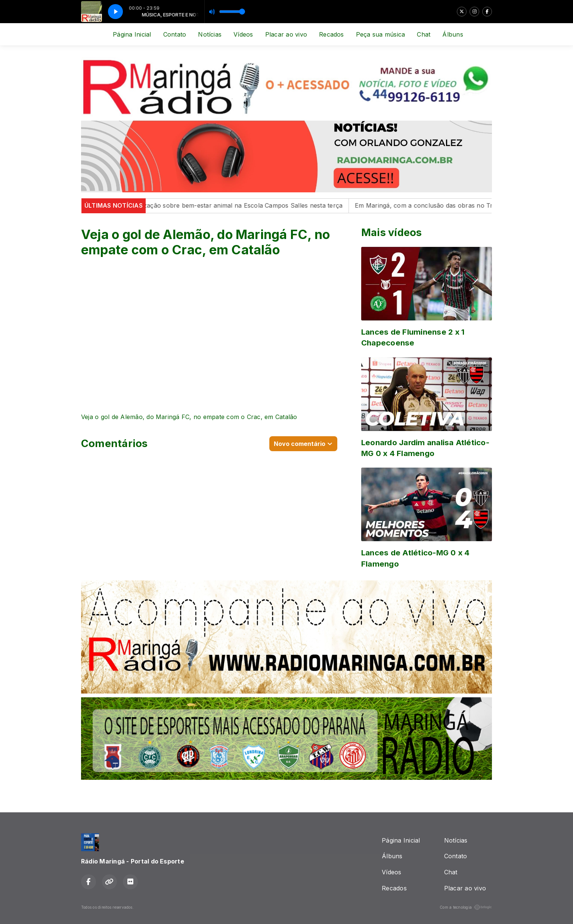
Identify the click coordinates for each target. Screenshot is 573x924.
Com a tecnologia (466, 907)
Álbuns (453, 34)
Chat (424, 34)
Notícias (210, 34)
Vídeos (243, 34)
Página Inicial (132, 34)
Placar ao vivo (286, 34)
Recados (332, 34)
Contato (175, 34)
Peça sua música (381, 34)
